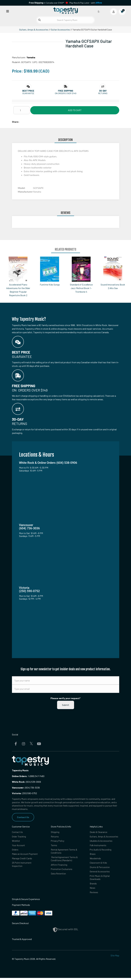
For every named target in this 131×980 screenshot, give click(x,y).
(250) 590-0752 (24, 793)
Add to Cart (75, 110)
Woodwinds (96, 859)
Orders (15, 850)
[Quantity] (21, 110)
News (93, 890)
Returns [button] (103, 93)
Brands (93, 885)
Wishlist (16, 841)
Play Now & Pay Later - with (86, 3)
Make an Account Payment (25, 855)
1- (29, 776)
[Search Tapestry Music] (65, 20)
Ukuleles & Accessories (101, 841)
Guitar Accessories (60, 30)
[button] (28, 91)
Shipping (55, 832)
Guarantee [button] (28, 93)
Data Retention (58, 875)
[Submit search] (39, 20)
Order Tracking (19, 837)
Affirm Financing (59, 866)
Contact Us (23, 817)
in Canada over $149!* (46, 3)
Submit (66, 705)
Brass (93, 855)
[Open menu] (8, 11)
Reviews (94, 894)
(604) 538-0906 (26, 782)
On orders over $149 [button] (66, 93)
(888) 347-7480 (37, 776)
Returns (55, 837)
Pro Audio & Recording (101, 850)
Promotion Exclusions (62, 870)
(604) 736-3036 (26, 788)
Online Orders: (20, 776)
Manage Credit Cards (22, 859)
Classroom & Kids (99, 864)
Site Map (115, 957)
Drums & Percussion (100, 868)
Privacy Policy (58, 841)
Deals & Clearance (99, 832)
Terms (54, 846)
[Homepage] (66, 11)
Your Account (19, 846)
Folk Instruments (98, 846)
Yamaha (31, 57)
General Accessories (100, 873)
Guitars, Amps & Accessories (34, 30)
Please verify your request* (66, 698)
